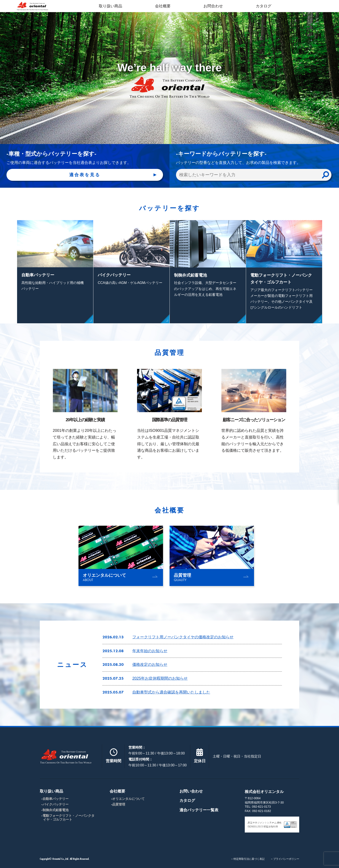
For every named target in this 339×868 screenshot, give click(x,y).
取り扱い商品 (110, 6)
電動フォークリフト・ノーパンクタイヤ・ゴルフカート (69, 818)
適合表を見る (85, 175)
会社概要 (163, 6)
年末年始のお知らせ (150, 651)
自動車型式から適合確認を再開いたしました (171, 692)
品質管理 (119, 804)
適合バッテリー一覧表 (199, 810)
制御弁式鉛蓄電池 (56, 810)
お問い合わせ (191, 791)
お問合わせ (213, 6)
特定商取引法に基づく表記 (249, 859)
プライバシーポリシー (286, 859)
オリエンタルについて (128, 799)
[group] (121, 556)
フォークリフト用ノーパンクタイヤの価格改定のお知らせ (183, 637)
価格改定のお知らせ (150, 665)
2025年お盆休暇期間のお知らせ (160, 678)
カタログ (264, 6)
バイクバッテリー (56, 804)
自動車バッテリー (56, 799)
